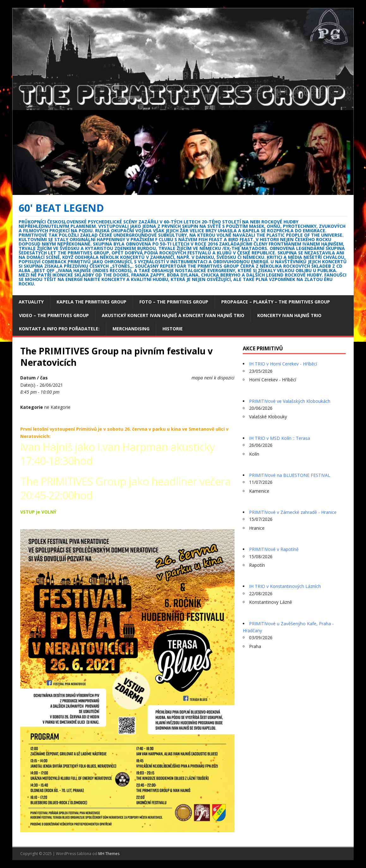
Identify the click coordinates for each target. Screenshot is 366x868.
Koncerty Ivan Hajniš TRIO (289, 315)
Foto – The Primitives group (174, 302)
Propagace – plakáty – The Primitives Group (276, 302)
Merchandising (131, 329)
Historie (173, 329)
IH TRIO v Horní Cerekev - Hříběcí (283, 364)
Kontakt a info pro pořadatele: (59, 329)
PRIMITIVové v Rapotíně (274, 549)
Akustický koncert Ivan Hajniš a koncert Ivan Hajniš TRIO (173, 315)
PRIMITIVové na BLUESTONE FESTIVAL (290, 475)
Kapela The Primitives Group (91, 302)
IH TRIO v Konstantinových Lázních (285, 586)
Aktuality (31, 302)
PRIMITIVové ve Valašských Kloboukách (290, 401)
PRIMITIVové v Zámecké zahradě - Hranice (293, 512)
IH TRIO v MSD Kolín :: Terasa (280, 438)
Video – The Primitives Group (54, 315)
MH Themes (109, 854)
